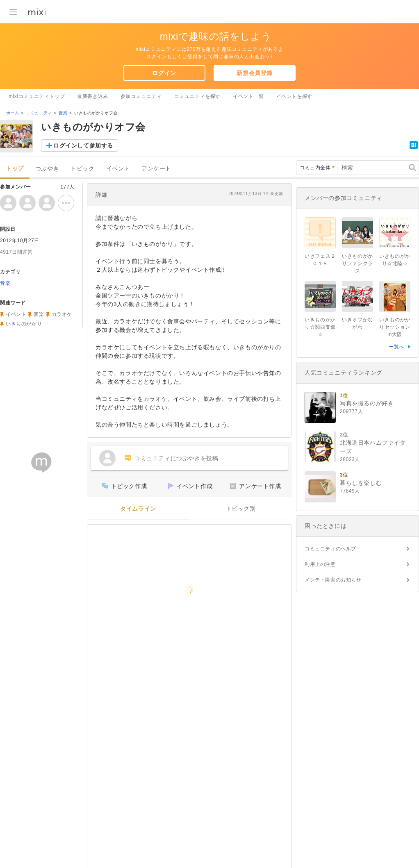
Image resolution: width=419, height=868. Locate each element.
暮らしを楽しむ (361, 483)
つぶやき (47, 169)
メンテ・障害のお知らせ (333, 580)
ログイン (164, 73)
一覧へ (396, 347)
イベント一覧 (248, 96)
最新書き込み (93, 96)
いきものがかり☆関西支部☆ (320, 327)
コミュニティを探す (197, 96)
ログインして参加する (83, 145)
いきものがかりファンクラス (358, 264)
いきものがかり (24, 324)
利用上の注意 (320, 564)
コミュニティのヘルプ (330, 549)
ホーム (13, 113)
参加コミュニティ (141, 96)
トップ (15, 169)
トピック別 (241, 509)
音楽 (63, 113)
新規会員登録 (255, 73)
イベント (118, 169)
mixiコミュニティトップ (37, 96)
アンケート (156, 169)
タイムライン (138, 509)
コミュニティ (39, 113)
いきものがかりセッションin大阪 (395, 327)
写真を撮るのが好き (367, 403)
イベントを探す (294, 96)
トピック (82, 169)
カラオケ (62, 314)
